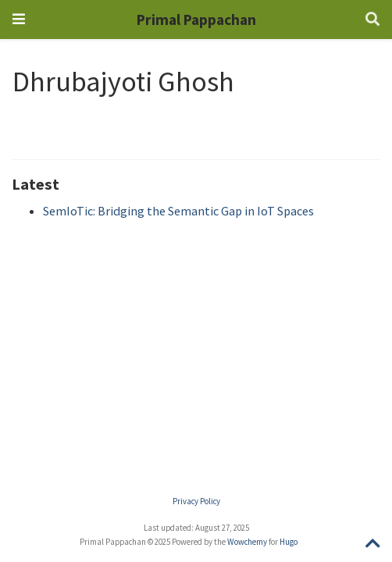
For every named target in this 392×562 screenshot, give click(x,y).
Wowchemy (247, 542)
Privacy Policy (196, 501)
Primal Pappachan (196, 20)
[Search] (372, 20)
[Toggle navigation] (19, 19)
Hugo (289, 542)
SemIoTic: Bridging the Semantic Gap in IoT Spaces (178, 211)
